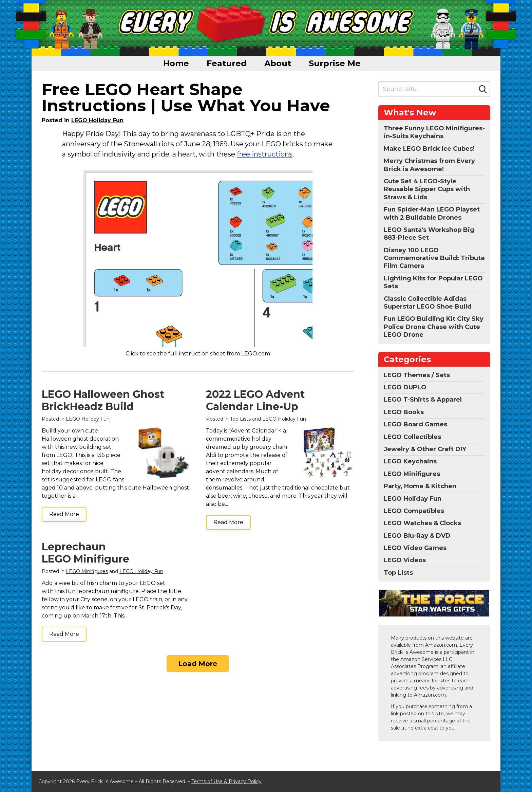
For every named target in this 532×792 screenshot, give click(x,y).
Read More (64, 514)
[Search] (483, 89)
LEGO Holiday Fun (97, 120)
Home (176, 63)
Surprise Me (335, 63)
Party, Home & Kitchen (420, 486)
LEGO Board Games (415, 424)
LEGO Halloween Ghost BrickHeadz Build (103, 400)
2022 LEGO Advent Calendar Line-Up (255, 400)
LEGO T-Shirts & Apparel (423, 400)
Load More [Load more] (198, 664)
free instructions (265, 154)
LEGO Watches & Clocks (422, 523)
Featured (227, 63)
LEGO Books (404, 412)
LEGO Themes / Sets (417, 375)
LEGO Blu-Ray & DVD (417, 536)
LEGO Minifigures (87, 571)
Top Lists (240, 419)
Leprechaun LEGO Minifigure (85, 553)
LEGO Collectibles (412, 437)
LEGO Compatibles (414, 511)
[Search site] (428, 89)
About (278, 63)
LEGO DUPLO (405, 387)
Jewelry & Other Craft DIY (425, 449)
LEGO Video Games (415, 548)
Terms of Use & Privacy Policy (226, 781)
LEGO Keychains (410, 461)
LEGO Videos (405, 560)
